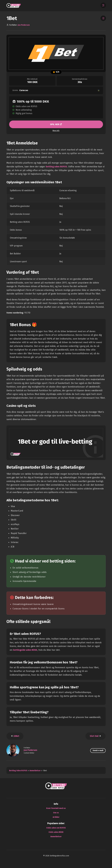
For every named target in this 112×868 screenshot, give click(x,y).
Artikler (56, 817)
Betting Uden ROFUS (18, 770)
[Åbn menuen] (103, 5)
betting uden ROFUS (57, 167)
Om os (56, 813)
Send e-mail (98, 750)
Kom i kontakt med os (56, 808)
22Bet (15, 736)
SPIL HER (55, 124)
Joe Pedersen (24, 25)
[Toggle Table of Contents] (103, 18)
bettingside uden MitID (25, 650)
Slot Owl (95, 736)
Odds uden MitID (56, 832)
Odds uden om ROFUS (56, 828)
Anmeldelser (35, 770)
